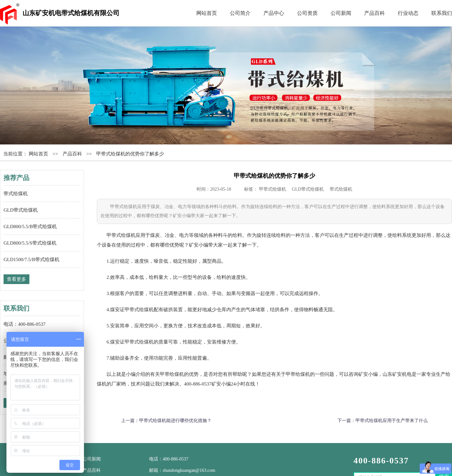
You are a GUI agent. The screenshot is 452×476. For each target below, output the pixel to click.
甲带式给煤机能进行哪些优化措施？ (175, 421)
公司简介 (240, 13)
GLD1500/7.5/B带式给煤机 (31, 259)
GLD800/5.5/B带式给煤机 (30, 227)
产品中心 (274, 13)
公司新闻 (341, 13)
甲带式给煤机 (272, 189)
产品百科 (375, 13)
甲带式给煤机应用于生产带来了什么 (392, 421)
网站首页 (207, 13)
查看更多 (16, 279)
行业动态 (408, 13)
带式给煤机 (16, 194)
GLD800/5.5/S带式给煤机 (30, 243)
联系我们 (442, 13)
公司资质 (307, 13)
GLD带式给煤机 (21, 210)
